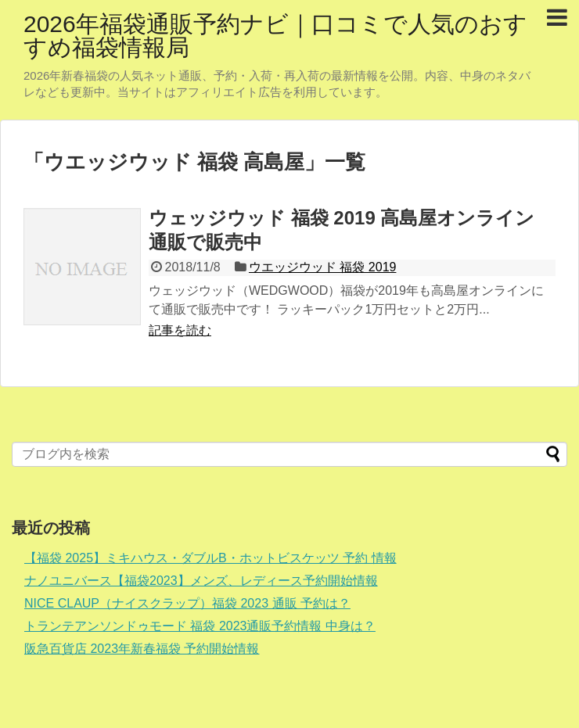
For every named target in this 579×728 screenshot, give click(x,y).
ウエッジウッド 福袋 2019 (322, 267)
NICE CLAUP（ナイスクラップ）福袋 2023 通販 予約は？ (187, 603)
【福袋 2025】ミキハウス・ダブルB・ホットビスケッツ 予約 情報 (210, 558)
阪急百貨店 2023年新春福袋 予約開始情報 (142, 649)
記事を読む (180, 330)
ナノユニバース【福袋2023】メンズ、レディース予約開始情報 (201, 581)
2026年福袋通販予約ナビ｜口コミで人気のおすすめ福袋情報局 (275, 36)
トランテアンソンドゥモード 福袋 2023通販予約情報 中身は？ (200, 626)
